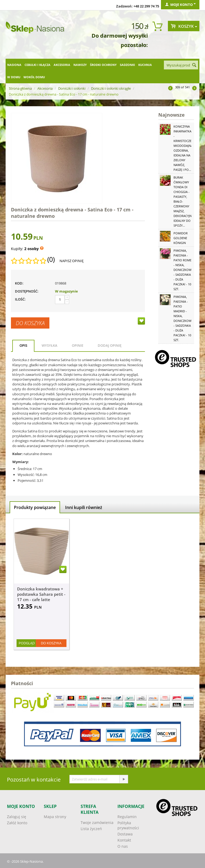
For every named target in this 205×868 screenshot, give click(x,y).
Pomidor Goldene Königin (181, 238)
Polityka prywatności (128, 825)
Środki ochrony (103, 65)
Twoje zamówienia (97, 822)
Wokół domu (34, 77)
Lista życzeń (91, 829)
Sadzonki (127, 65)
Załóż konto (17, 823)
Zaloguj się (17, 817)
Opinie (78, 345)
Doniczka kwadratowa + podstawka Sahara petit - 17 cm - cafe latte (41, 594)
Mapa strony (55, 817)
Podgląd (27, 643)
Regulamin (127, 817)
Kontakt (124, 840)
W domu (14, 77)
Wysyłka (50, 345)
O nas (123, 846)
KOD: (19, 283)
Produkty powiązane (35, 507)
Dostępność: (27, 291)
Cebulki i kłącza (38, 65)
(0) (51, 259)
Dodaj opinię (110, 345)
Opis (23, 345)
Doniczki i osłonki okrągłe (111, 88)
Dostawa (125, 834)
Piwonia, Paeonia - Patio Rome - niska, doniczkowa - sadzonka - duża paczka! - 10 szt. (183, 270)
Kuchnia (145, 65)
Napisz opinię (72, 261)
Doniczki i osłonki (72, 88)
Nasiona (14, 65)
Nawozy (80, 65)
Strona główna (20, 88)
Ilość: (20, 299)
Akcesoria (62, 65)
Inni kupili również (84, 507)
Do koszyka (30, 323)
